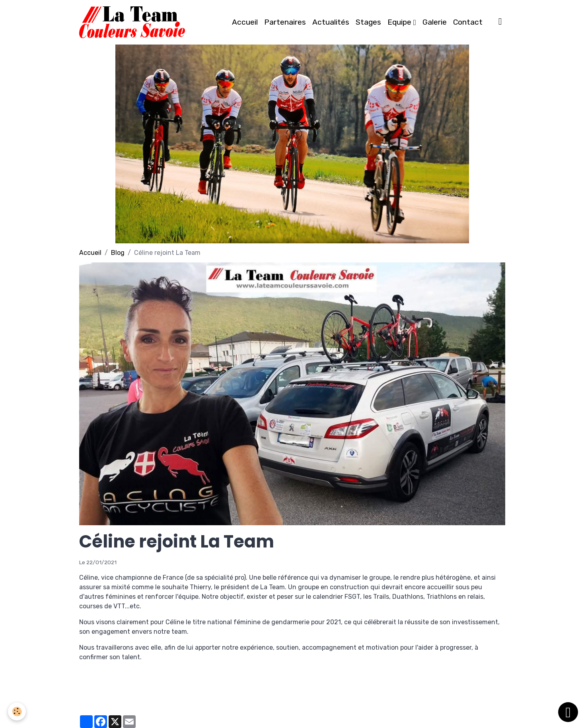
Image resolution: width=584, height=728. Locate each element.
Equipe (400, 22)
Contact (468, 22)
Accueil (245, 22)
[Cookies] (17, 711)
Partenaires (285, 22)
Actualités (331, 22)
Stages (368, 22)
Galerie (435, 22)
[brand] (134, 22)
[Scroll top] (568, 712)
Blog (118, 253)
